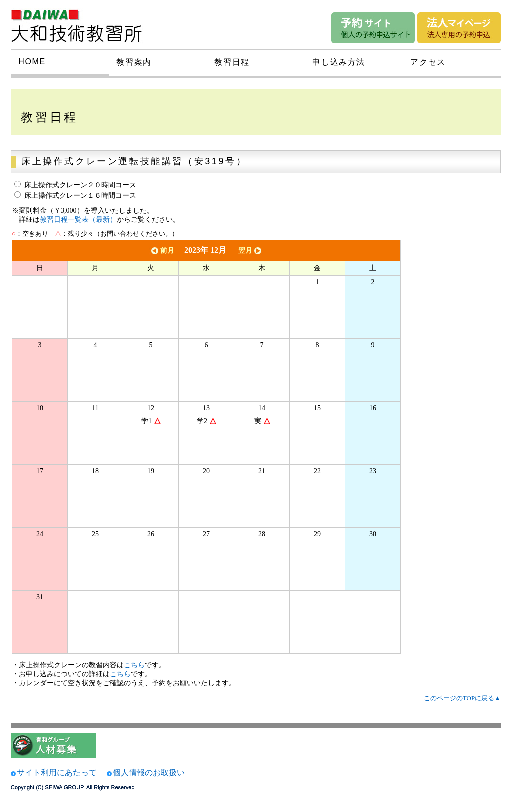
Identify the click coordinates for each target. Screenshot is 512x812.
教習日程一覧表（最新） (78, 220)
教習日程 (232, 62)
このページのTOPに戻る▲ (462, 698)
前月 (162, 251)
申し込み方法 (339, 62)
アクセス (428, 62)
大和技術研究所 (83, 24)
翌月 (251, 251)
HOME (32, 62)
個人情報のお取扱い (149, 772)
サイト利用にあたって (57, 772)
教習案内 (134, 62)
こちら (134, 665)
